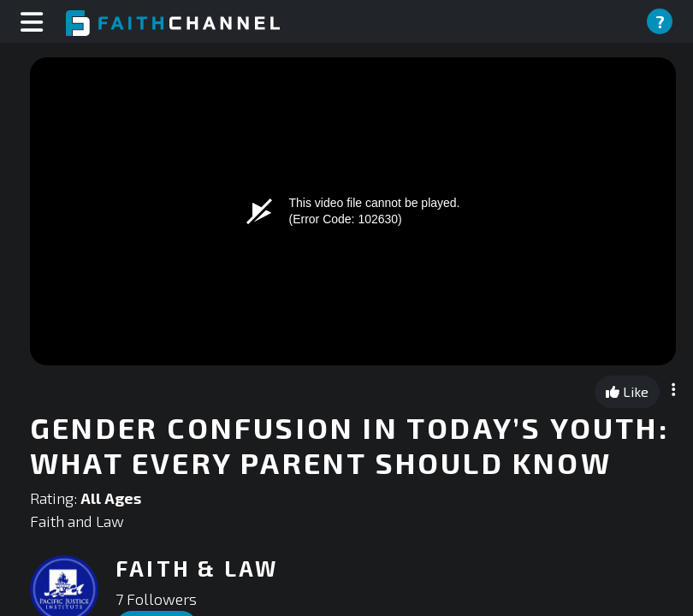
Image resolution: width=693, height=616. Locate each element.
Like (627, 391)
